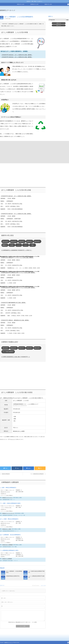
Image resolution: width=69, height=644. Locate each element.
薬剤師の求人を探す (21, 4)
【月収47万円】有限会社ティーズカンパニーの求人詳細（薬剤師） (17, 258)
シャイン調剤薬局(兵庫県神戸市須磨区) (36, 577)
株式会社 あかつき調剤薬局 (8, 545)
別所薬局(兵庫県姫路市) (6, 474)
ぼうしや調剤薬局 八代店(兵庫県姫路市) (14, 572)
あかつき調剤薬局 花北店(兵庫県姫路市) (10, 535)
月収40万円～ (30, 241)
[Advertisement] (11, 152)
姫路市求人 (59, 25)
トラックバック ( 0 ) (35, 585)
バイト (26, 245)
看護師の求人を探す (48, 4)
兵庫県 (7, 19)
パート (19, 245)
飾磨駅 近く (5, 245)
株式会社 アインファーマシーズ (8, 513)
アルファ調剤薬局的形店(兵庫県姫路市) (37, 474)
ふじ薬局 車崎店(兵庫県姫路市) (8, 488)
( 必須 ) (3, 598)
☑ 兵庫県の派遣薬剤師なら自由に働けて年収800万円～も (16, 357)
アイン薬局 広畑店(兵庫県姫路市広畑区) (10, 503)
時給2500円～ (37, 241)
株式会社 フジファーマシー (8, 498)
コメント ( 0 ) (43, 585)
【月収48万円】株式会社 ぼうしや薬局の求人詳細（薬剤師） (17, 55)
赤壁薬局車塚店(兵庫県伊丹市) (13, 576)
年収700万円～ (6, 241)
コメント (13, 439)
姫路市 (9, 19)
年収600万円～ (14, 241)
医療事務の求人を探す (34, 4)
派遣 (32, 245)
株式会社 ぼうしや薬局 (19, 431)
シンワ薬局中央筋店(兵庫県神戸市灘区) (36, 572)
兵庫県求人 (59, 23)
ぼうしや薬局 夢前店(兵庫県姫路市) (9, 519)
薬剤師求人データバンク (8, 10)
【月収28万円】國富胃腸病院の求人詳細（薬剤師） (13, 303)
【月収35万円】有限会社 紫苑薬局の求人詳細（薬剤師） (15, 320)
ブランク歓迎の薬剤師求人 (8, 352)
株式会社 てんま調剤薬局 (7, 559)
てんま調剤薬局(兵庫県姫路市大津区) (9, 550)
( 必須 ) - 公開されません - (7, 602)
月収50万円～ (22, 241)
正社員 (12, 245)
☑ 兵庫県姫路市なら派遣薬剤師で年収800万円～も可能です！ (17, 250)
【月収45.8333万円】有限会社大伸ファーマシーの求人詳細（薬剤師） (18, 273)
